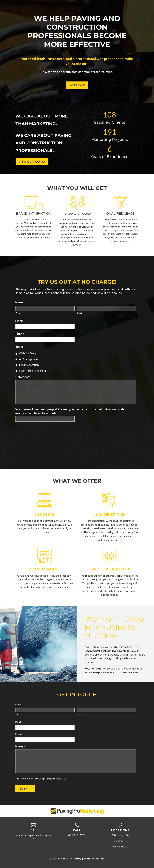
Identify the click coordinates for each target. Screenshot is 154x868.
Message (20, 746)
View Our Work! (32, 161)
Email (20, 321)
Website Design (29, 353)
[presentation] (38, 430)
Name (19, 302)
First (18, 313)
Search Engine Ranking (32, 371)
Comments (23, 377)
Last (80, 313)
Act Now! (77, 86)
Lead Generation (29, 365)
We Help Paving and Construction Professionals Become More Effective (77, 32)
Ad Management (29, 359)
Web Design (45, 515)
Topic (19, 347)
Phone (20, 334)
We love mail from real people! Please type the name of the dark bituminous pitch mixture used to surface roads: (71, 411)
